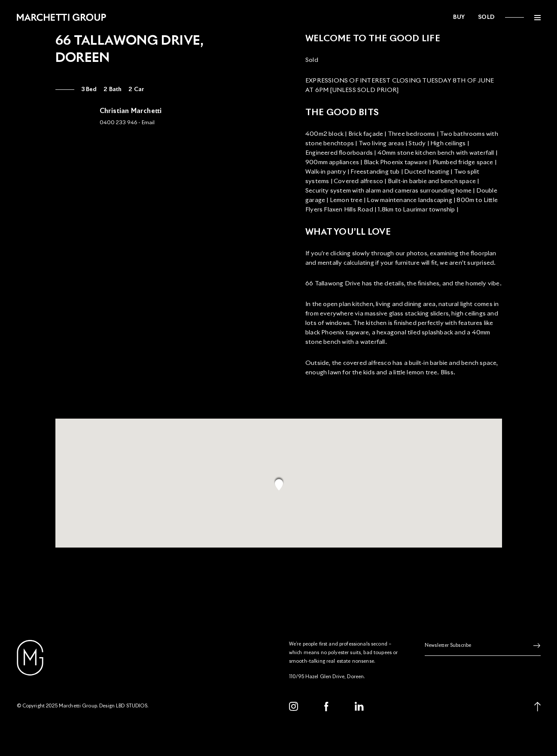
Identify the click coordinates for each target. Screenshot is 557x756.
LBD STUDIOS (132, 706)
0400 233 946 (118, 123)
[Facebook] (326, 707)
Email (148, 123)
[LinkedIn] (359, 707)
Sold (486, 17)
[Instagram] (294, 707)
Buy (459, 17)
